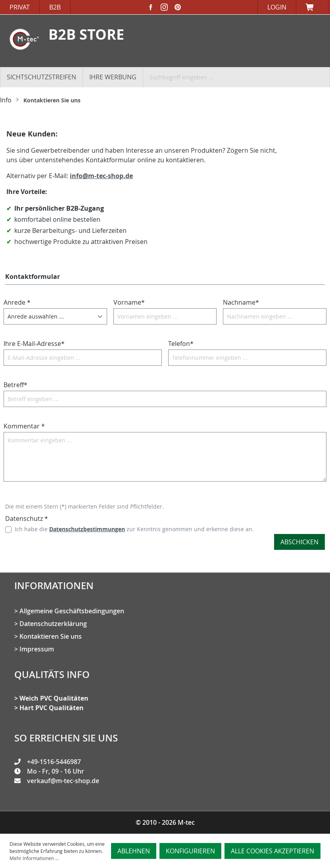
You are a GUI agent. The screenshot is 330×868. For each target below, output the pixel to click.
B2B (55, 7)
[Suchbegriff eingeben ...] (232, 77)
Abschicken (299, 542)
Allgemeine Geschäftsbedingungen (72, 611)
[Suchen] (325, 77)
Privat (20, 7)
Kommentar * (24, 426)
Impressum (37, 649)
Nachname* (241, 302)
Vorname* (129, 302)
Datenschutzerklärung (53, 624)
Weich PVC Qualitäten (54, 698)
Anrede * (17, 302)
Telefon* (181, 344)
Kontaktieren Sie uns (51, 636)
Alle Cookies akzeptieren (272, 851)
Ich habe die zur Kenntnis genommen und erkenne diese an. (134, 529)
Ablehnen (134, 851)
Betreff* (15, 385)
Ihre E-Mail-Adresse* (34, 344)
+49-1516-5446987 (54, 762)
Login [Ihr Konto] (277, 7)
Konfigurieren (190, 851)
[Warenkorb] (312, 7)
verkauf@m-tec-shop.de (63, 781)
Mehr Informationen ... (34, 858)
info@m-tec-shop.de (101, 176)
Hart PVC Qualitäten (52, 708)
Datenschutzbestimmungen (87, 529)
